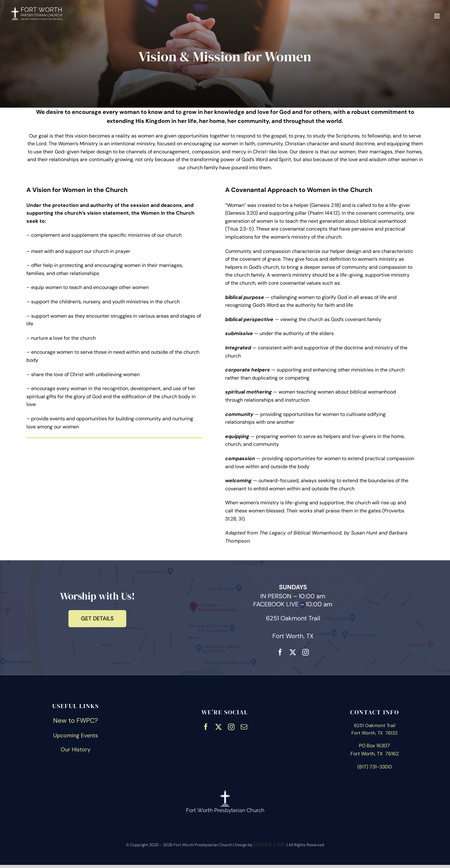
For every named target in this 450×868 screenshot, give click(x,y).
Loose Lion (270, 844)
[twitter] (293, 651)
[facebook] (280, 651)
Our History (76, 749)
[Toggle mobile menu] (437, 16)
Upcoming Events (76, 735)
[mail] (244, 726)
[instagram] (306, 651)
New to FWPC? (76, 721)
